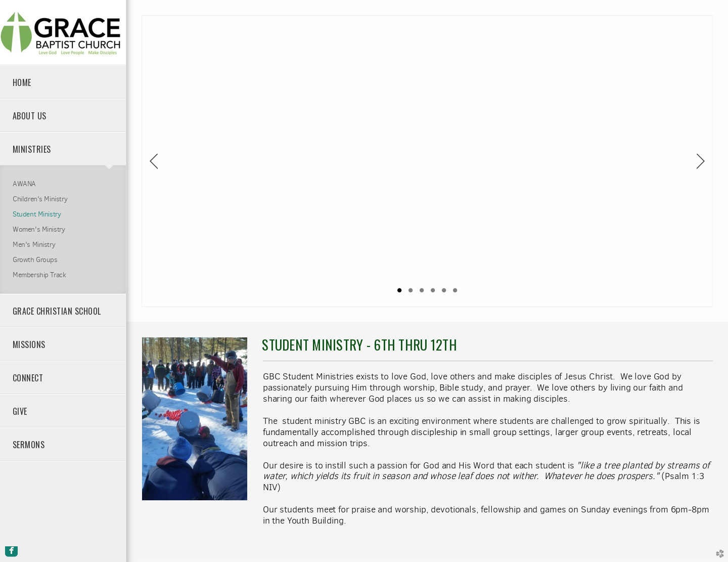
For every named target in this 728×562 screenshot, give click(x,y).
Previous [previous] (154, 161)
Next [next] (701, 161)
